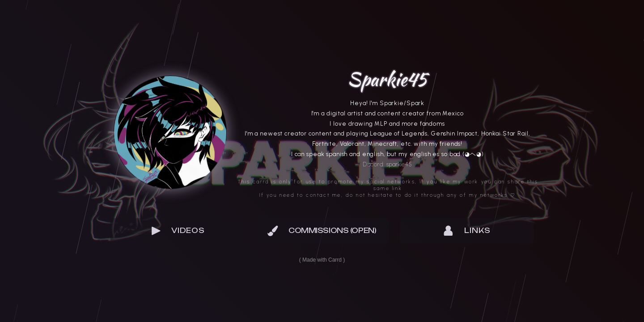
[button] (177, 231)
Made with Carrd (322, 260)
